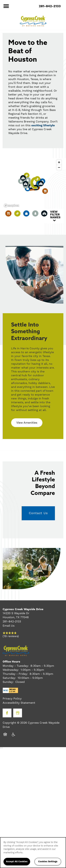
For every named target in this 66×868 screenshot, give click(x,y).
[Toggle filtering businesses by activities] (35, 213)
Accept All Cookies (17, 862)
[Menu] (6, 6)
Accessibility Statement (19, 703)
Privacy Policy (12, 699)
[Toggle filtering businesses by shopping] (26, 213)
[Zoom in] (59, 162)
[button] (34, 183)
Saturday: (9, 678)
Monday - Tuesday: (16, 666)
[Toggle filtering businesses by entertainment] (17, 213)
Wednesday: (11, 670)
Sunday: (8, 682)
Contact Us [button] (38, 513)
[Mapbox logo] (11, 206)
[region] (33, 853)
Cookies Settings (48, 862)
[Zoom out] (59, 167)
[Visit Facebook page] (7, 713)
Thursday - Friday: (15, 674)
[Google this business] (18, 713)
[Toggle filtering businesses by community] (44, 213)
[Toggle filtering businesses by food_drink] (8, 213)
